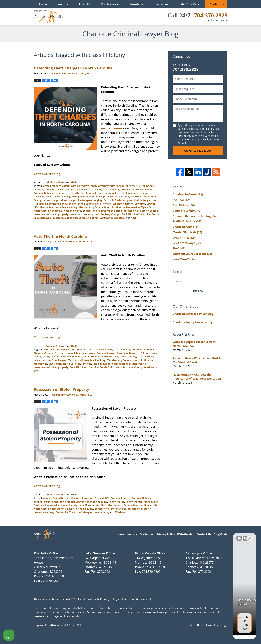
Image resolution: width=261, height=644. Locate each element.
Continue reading (47, 174)
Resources (162, 4)
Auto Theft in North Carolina (60, 236)
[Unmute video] (201, 536)
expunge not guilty (96, 502)
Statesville (45, 218)
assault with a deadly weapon (79, 186)
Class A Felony (77, 189)
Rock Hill (127, 214)
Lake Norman (103, 204)
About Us (85, 4)
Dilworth (51, 197)
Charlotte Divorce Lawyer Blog (193, 314)
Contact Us (217, 4)
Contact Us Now (198, 151)
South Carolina (142, 214)
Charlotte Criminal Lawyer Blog (48, 17)
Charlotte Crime (186, 227)
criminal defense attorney (70, 193)
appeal (47, 498)
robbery (50, 512)
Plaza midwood (72, 211)
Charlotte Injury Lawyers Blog (193, 322)
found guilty (151, 502)
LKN (36, 207)
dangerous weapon (136, 193)
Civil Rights (184, 205)
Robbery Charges (111, 214)
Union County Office (150, 553)
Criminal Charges (143, 189)
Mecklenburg (70, 207)
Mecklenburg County (91, 207)
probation (76, 214)
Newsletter (137, 4)
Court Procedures (187, 211)
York (134, 218)
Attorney (103, 186)
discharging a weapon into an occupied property (85, 197)
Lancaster (118, 204)
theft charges (84, 512)
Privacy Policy (166, 534)
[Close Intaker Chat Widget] (250, 536)
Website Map (186, 534)
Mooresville (133, 207)
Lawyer (151, 204)
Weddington (118, 218)
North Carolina (42, 211)
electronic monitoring (143, 197)
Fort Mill (109, 200)
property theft (91, 214)
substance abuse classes (67, 218)
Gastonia (120, 200)
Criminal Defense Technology (195, 216)
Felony (38, 200)
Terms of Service (134, 599)
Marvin (44, 207)
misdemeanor (112, 128)
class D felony (94, 189)
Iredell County (86, 204)
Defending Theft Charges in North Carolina (73, 68)
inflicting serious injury (63, 204)
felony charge (51, 200)
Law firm (140, 204)
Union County (90, 218)
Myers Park (147, 207)
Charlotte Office (46, 553)
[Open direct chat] (243, 536)
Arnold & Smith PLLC (70, 625)
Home (43, 4)
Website (63, 4)
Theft (74, 182)
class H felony (111, 189)
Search (198, 291)
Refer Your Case (189, 4)
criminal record (115, 193)
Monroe (120, 207)
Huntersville (41, 204)
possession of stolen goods (110, 509)
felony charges (68, 200)
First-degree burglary (90, 200)
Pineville (57, 211)
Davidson (39, 197)
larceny (129, 204)
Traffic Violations (187, 221)
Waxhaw (105, 218)
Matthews (55, 207)
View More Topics (184, 259)
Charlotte (61, 189)
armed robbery (52, 186)
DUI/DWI (182, 200)
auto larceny (117, 186)
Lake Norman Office (100, 553)
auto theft (132, 186)
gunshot (152, 200)
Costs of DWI (102, 498)
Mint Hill (109, 207)
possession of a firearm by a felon (102, 211)
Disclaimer (147, 534)
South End (106, 367)
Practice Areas (110, 4)
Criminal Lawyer (96, 193)
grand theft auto (136, 200)
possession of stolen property (51, 214)
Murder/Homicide (187, 232)
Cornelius (126, 189)
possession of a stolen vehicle (141, 211)
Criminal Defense (55, 182)
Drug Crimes (122, 197)
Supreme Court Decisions (192, 254)
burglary (50, 189)
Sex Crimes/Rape (187, 243)
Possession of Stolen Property (61, 389)
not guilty (58, 509)
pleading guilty (85, 509)
